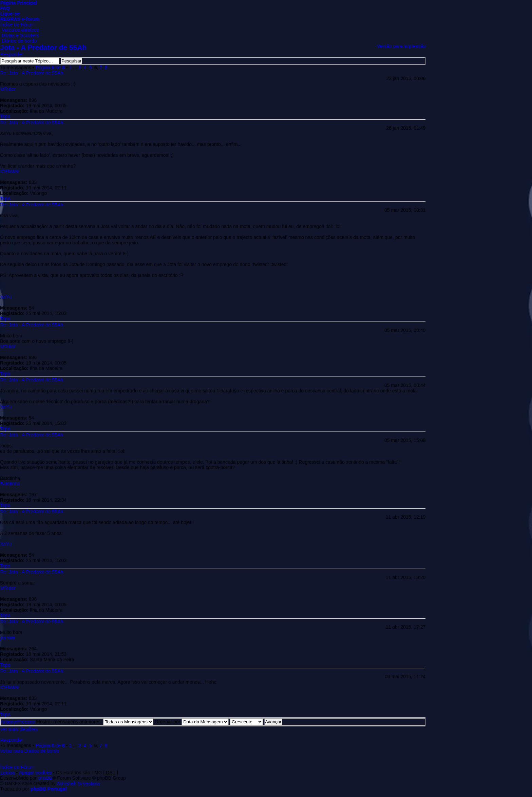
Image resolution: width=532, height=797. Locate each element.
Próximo (26, 722)
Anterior (9, 722)
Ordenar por (192, 722)
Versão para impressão (401, 46)
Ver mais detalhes (19, 729)
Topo (5, 116)
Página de (50, 68)
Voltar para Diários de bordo (30, 751)
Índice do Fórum (17, 24)
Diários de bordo (19, 41)
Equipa (7, 773)
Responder (12, 54)
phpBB (45, 778)
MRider (8, 89)
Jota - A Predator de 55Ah (43, 47)
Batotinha (10, 484)
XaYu (6, 297)
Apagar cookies (35, 773)
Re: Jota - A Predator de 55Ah (32, 73)
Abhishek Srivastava (78, 783)
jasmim (7, 638)
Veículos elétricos (20, 30)
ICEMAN (9, 171)
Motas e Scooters (20, 35)
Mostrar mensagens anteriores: (95, 722)
